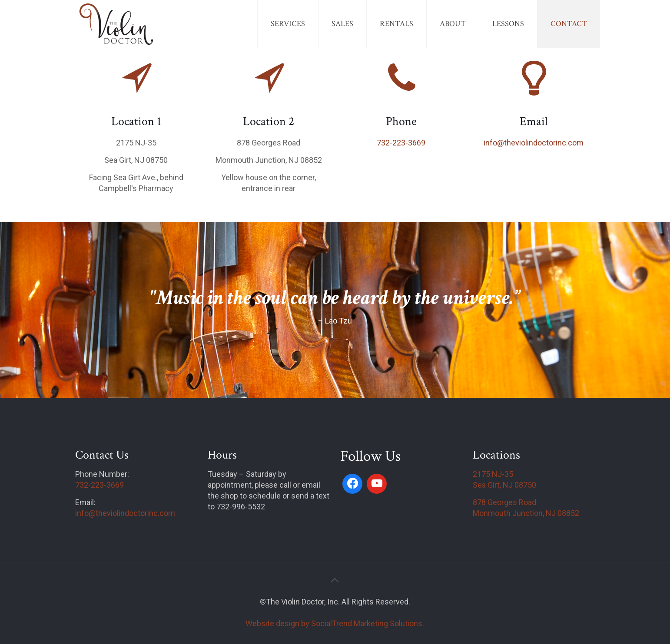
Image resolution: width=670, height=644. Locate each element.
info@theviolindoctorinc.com (534, 143)
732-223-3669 (401, 143)
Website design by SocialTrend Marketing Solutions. (335, 623)
